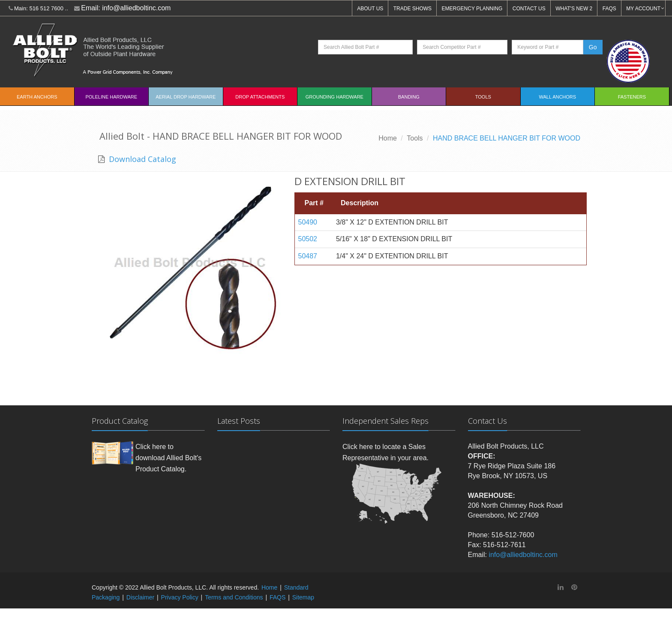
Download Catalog (141, 159)
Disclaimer (140, 597)
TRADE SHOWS (412, 9)
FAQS (609, 9)
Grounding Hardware (334, 97)
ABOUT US (370, 9)
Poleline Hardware (111, 97)
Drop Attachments (260, 97)
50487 (308, 256)
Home (388, 138)
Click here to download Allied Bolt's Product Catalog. (168, 458)
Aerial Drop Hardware (186, 97)
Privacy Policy (180, 597)
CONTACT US (529, 9)
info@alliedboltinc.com (136, 8)
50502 (308, 239)
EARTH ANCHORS (37, 97)
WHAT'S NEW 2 (574, 9)
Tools (483, 97)
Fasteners (632, 97)
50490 (308, 222)
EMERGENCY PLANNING (472, 9)
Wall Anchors (558, 97)
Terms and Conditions (234, 597)
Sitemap (303, 597)
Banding (409, 97)
